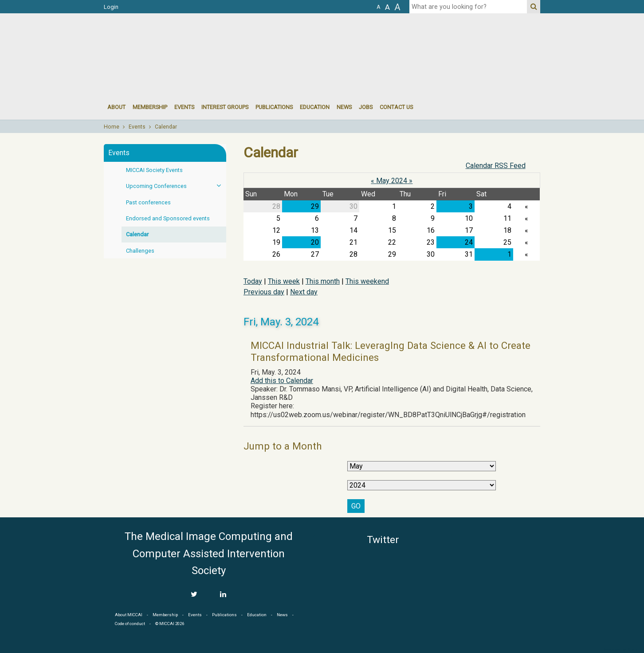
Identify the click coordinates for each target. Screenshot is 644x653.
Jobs (366, 107)
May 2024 (392, 181)
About (116, 107)
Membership (150, 107)
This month (323, 281)
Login (111, 7)
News (344, 107)
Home (112, 127)
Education (315, 107)
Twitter (383, 540)
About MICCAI (129, 615)
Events (137, 127)
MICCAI (500, 571)
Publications (274, 107)
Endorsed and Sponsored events (168, 218)
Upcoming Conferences (176, 186)
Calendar (166, 127)
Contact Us (396, 107)
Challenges (140, 251)
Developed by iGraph (621, 649)
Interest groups (225, 107)
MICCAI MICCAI (176, 40)
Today (253, 281)
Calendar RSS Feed (496, 166)
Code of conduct (130, 624)
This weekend (367, 281)
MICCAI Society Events (154, 170)
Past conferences (148, 202)
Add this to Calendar (282, 381)
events (184, 107)
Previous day (264, 292)
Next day (304, 292)
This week (284, 281)
